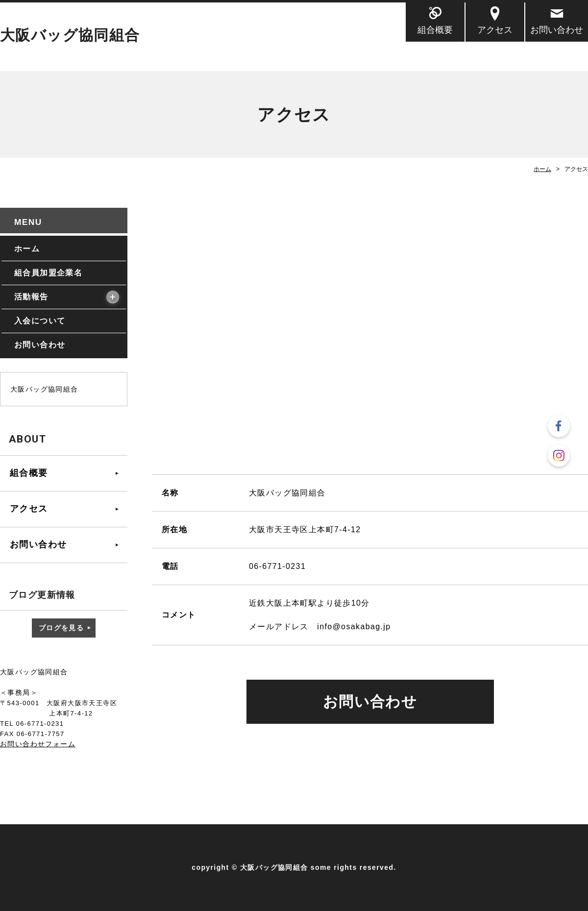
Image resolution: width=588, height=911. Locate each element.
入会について (40, 321)
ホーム (542, 169)
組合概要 (435, 30)
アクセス (495, 30)
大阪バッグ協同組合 (70, 35)
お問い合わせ (557, 30)
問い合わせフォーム (41, 744)
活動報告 (31, 297)
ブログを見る (61, 628)
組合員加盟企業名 (48, 273)
